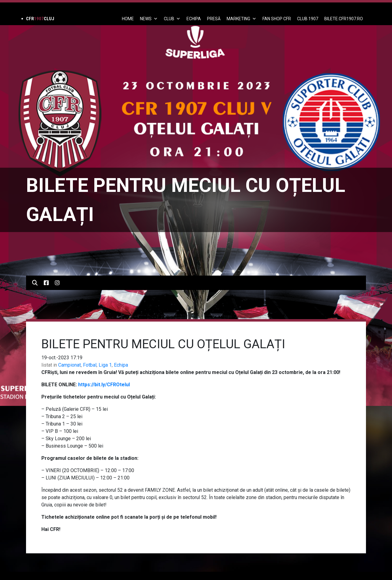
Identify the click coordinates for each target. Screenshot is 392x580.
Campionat (70, 365)
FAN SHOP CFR (277, 19)
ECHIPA (194, 19)
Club (172, 19)
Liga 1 (105, 365)
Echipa (121, 365)
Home (128, 19)
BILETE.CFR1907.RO (344, 19)
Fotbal (90, 365)
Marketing (241, 19)
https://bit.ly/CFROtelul (104, 385)
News (149, 19)
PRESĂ (214, 19)
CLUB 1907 (308, 19)
